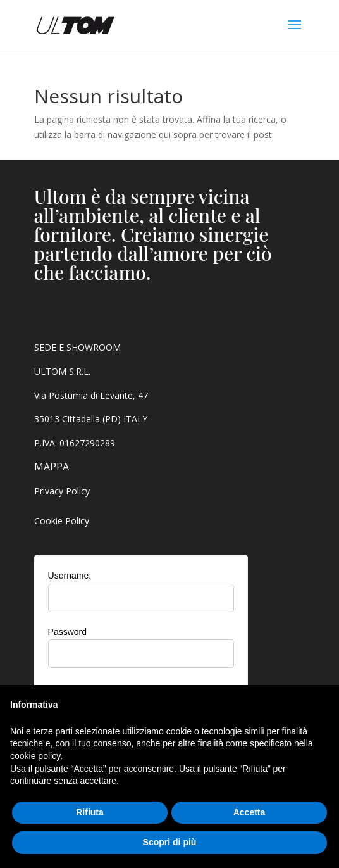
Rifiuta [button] (90, 812)
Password (67, 632)
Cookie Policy (62, 521)
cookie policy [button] (35, 756)
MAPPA (52, 467)
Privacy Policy (62, 491)
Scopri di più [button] (170, 842)
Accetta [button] (250, 812)
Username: (70, 576)
